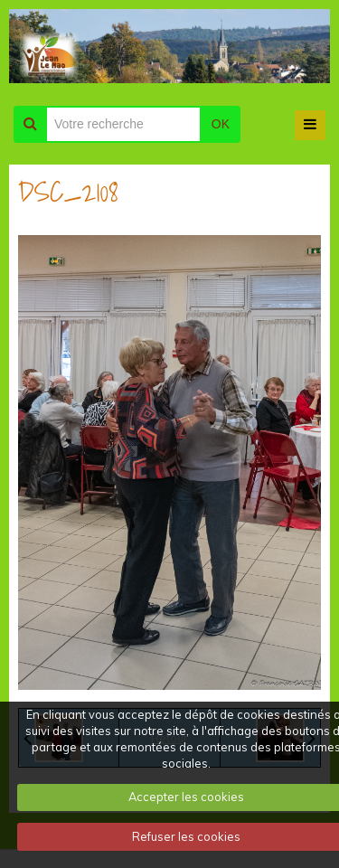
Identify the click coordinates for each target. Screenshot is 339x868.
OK (221, 124)
